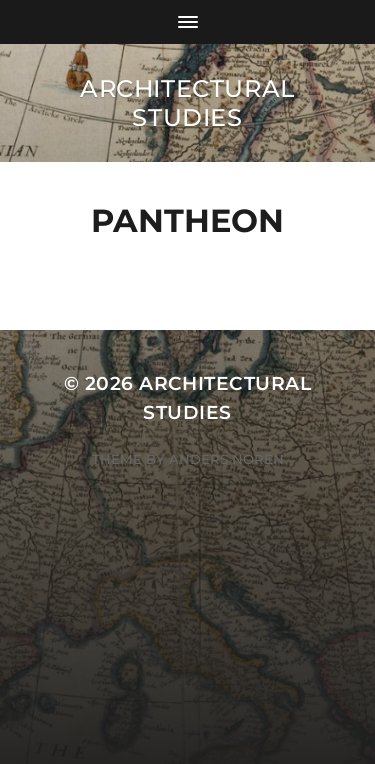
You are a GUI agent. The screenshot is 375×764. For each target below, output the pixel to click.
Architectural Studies (187, 103)
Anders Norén (226, 459)
